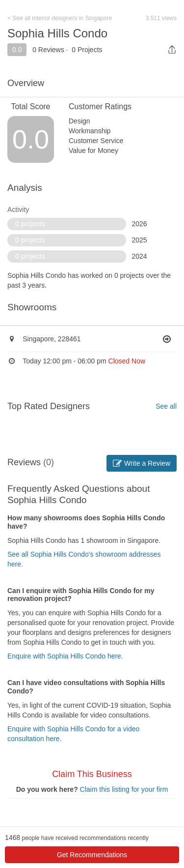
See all (166, 406)
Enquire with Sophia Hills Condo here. (65, 656)
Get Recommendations (92, 855)
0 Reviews (48, 50)
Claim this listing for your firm (124, 789)
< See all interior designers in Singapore (60, 18)
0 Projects (87, 50)
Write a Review (142, 463)
